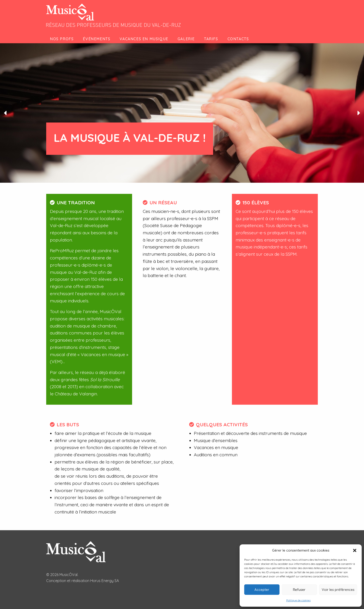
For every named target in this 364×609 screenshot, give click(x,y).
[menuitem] (63, 39)
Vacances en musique (144, 39)
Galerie (186, 39)
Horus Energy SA (105, 581)
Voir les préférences (338, 590)
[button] (355, 550)
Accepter (262, 590)
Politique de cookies (298, 600)
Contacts (238, 39)
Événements (97, 39)
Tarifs (211, 39)
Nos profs (62, 39)
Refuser (299, 590)
